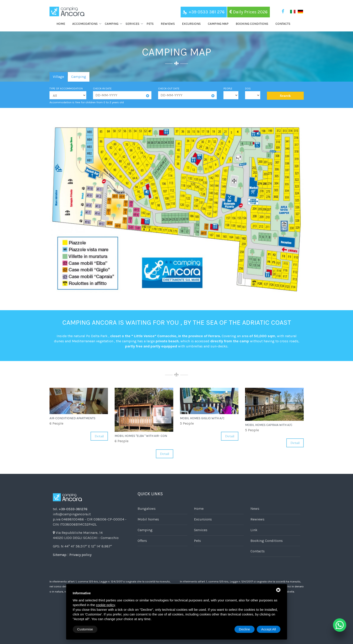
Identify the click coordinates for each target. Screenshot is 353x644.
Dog (248, 89)
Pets (150, 24)
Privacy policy (80, 555)
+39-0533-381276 (73, 509)
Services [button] (132, 24)
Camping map (218, 24)
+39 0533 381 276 (204, 12)
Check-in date (102, 89)
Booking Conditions (252, 24)
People (228, 89)
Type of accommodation (66, 89)
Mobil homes (148, 519)
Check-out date (169, 89)
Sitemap (60, 555)
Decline (244, 629)
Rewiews (168, 24)
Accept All (268, 629)
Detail (99, 436)
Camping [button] (112, 24)
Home (61, 24)
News (255, 509)
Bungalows (147, 509)
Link (254, 530)
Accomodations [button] (85, 24)
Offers (142, 541)
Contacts (283, 24)
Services (201, 530)
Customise (85, 629)
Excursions (191, 24)
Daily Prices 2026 (249, 12)
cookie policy (105, 605)
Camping (79, 77)
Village (58, 77)
